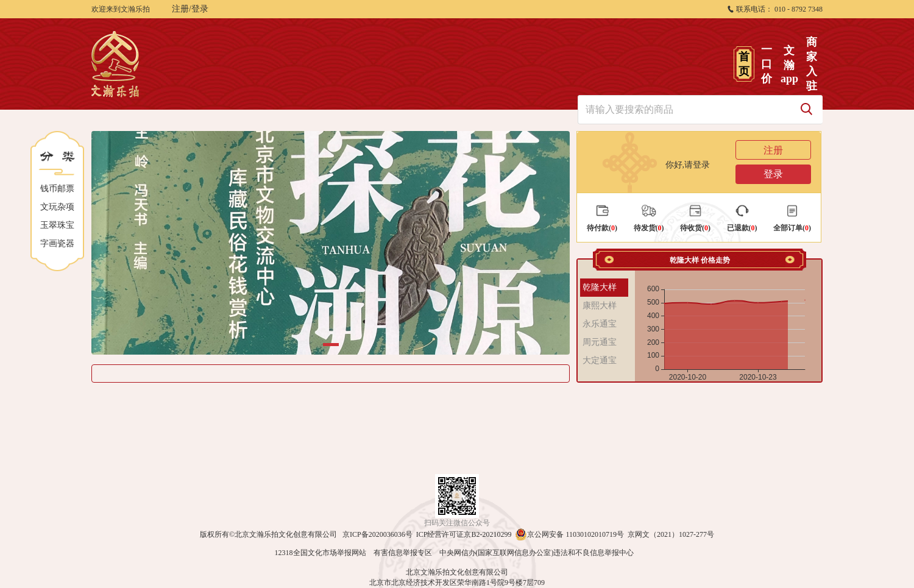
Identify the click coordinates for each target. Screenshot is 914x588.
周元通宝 (600, 342)
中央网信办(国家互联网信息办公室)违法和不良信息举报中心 (537, 553)
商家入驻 (812, 64)
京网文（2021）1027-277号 (671, 534)
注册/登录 (190, 9)
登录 (773, 174)
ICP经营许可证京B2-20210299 (464, 534)
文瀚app (789, 65)
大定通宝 (600, 360)
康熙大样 (600, 306)
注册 (773, 150)
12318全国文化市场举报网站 (321, 553)
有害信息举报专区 (403, 553)
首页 (744, 64)
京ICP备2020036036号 (377, 534)
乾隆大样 (600, 287)
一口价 (767, 64)
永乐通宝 (600, 324)
